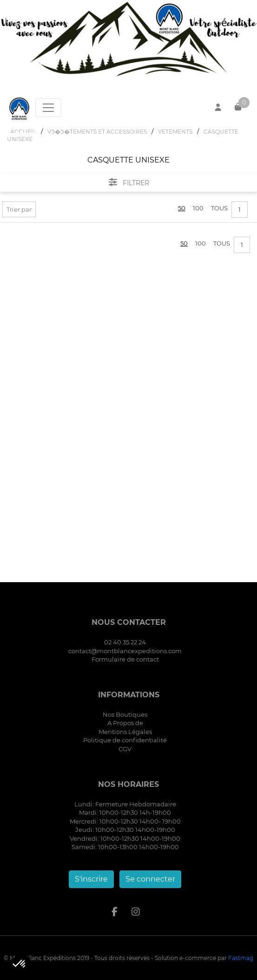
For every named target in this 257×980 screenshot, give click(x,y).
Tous (219, 208)
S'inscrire (91, 879)
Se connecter (150, 879)
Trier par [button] (19, 209)
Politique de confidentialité (125, 740)
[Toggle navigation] (48, 108)
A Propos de (125, 723)
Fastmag (241, 958)
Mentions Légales (125, 732)
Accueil (23, 132)
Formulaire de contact (125, 659)
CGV (125, 749)
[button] (20, 964)
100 (198, 208)
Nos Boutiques (125, 714)
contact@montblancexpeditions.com (125, 651)
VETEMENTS (175, 132)
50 (182, 208)
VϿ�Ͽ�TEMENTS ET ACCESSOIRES (97, 132)
